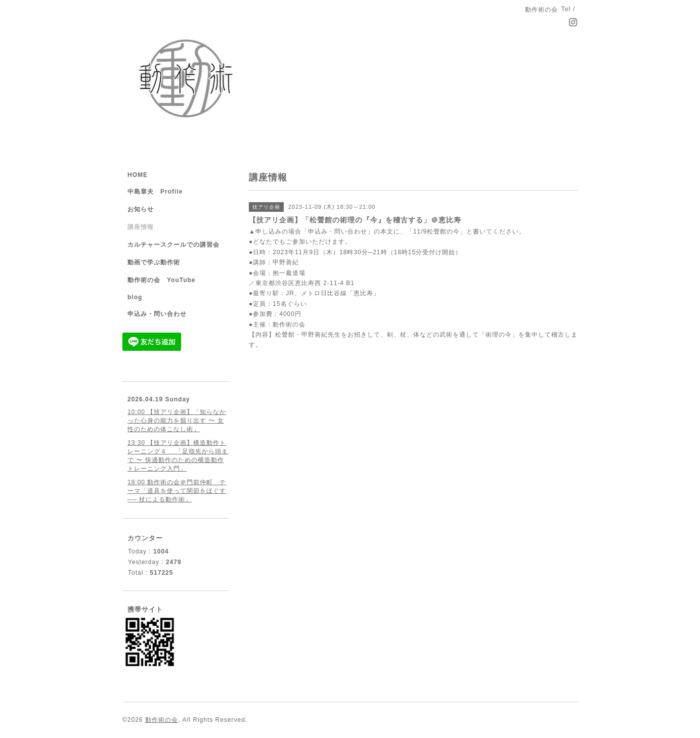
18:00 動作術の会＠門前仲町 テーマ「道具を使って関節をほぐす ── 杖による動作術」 (177, 491)
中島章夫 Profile (155, 192)
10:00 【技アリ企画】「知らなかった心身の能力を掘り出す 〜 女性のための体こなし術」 (177, 421)
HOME (138, 175)
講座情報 (141, 227)
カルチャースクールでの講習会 (173, 245)
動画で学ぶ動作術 (154, 262)
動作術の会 (162, 720)
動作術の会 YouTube (162, 280)
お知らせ (141, 209)
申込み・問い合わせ (157, 314)
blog (135, 297)
